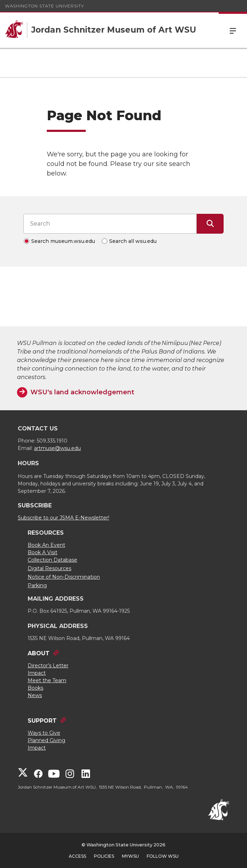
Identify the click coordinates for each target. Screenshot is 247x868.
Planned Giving (46, 740)
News (35, 695)
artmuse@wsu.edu (57, 448)
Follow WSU (163, 856)
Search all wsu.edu (133, 241)
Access (77, 856)
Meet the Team (47, 680)
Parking (37, 585)
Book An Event (46, 545)
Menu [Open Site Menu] (233, 30)
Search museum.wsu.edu (63, 241)
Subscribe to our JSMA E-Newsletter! (63, 518)
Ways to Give (44, 733)
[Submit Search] (210, 224)
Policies (104, 856)
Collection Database (52, 560)
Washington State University (44, 6)
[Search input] (110, 224)
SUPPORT (42, 721)
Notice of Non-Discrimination (64, 577)
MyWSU (130, 856)
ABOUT (39, 653)
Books (35, 688)
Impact (37, 673)
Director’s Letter (48, 666)
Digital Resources (49, 568)
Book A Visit (43, 552)
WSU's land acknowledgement (82, 392)
